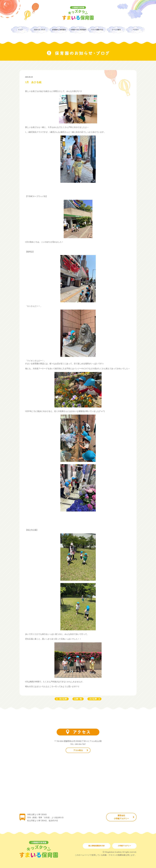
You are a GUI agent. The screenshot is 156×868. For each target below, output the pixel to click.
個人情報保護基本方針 (97, 846)
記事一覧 (78, 699)
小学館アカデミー (124, 846)
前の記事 (63, 699)
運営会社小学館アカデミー (121, 817)
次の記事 (93, 699)
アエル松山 (78, 750)
